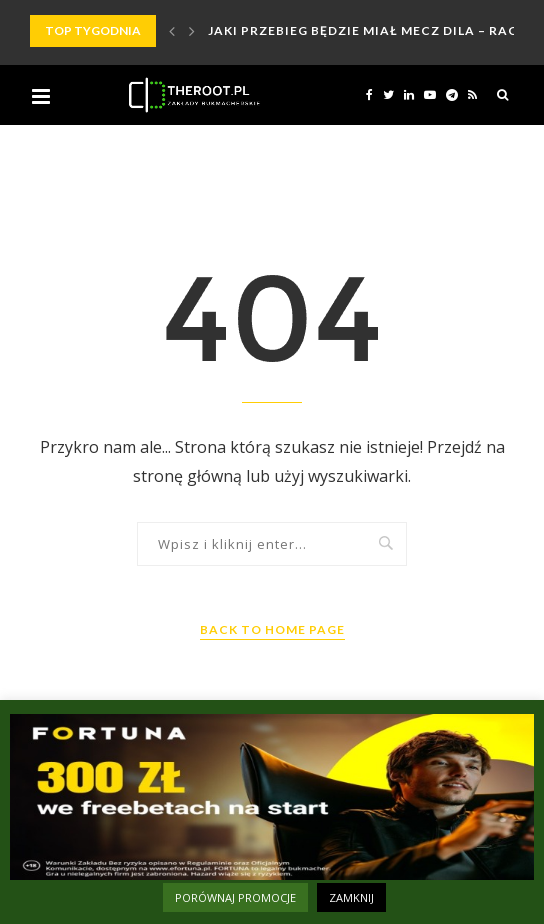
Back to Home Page (272, 629)
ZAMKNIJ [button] (351, 897)
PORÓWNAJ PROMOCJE (235, 897)
